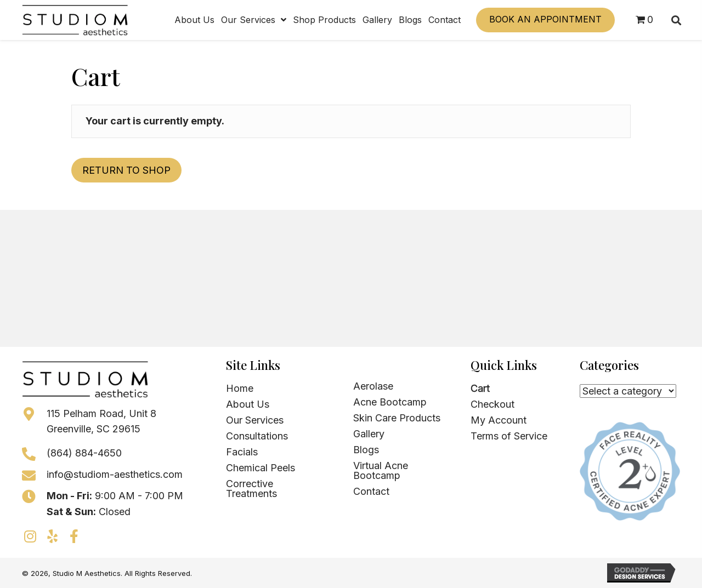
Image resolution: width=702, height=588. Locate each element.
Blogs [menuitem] (366, 450)
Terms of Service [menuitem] (509, 436)
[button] (30, 536)
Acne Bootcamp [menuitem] (390, 402)
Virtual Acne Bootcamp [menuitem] (381, 470)
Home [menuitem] (240, 388)
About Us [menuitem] (248, 404)
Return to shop (126, 170)
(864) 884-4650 (84, 453)
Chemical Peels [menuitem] (261, 468)
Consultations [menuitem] (257, 436)
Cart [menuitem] (480, 388)
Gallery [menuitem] (369, 434)
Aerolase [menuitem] (373, 386)
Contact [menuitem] (371, 491)
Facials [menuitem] (242, 452)
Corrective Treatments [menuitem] (251, 489)
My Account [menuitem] (499, 420)
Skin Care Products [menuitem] (397, 418)
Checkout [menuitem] (492, 404)
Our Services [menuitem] (255, 420)
